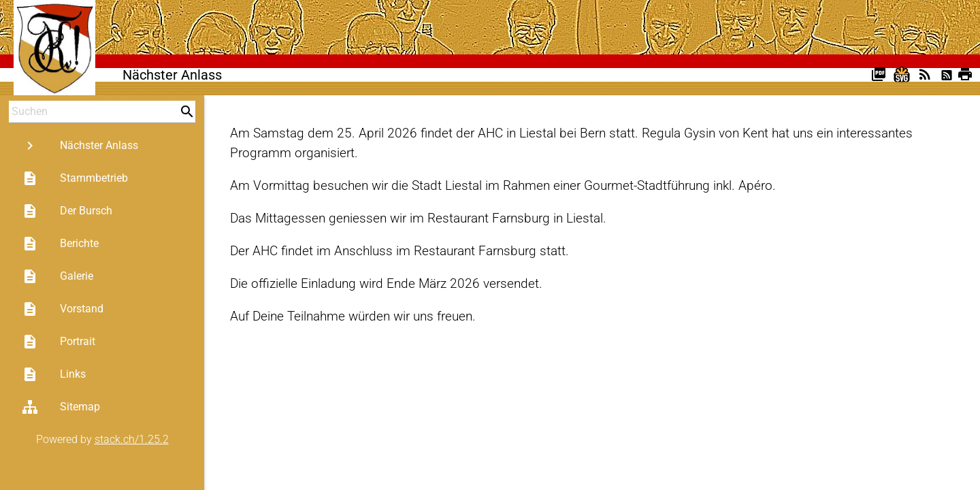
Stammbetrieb (75, 178)
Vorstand (63, 309)
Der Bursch (67, 211)
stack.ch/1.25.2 (132, 439)
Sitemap (61, 407)
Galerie (58, 276)
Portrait (59, 342)
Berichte (60, 244)
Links (54, 374)
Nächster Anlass (80, 146)
